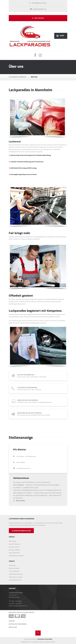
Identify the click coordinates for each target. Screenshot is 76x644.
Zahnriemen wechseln (16, 577)
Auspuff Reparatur (15, 544)
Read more (19, 501)
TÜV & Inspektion (14, 571)
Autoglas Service (14, 547)
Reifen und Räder (14, 568)
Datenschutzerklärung (18, 624)
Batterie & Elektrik (14, 550)
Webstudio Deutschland (45, 639)
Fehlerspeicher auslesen (16, 556)
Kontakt (12, 621)
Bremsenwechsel (14, 553)
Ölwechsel (12, 565)
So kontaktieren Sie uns (21, 531)
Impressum (13, 627)
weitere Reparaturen (15, 580)
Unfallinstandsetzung (16, 574)
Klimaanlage (13, 541)
